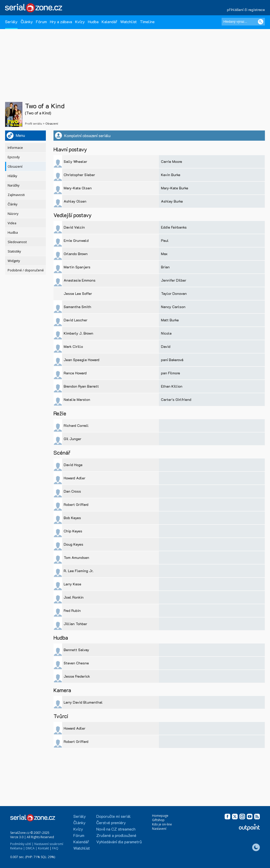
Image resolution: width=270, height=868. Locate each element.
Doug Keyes (73, 544)
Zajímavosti (16, 195)
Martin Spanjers (77, 267)
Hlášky (12, 176)
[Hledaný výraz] (243, 22)
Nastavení (159, 829)
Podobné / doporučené (26, 270)
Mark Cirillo (73, 346)
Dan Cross (72, 491)
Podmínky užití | (22, 844)
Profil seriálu (33, 123)
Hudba (93, 22)
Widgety (14, 261)
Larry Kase (72, 584)
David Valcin (74, 227)
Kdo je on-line (162, 824)
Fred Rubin (72, 610)
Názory (13, 214)
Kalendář (109, 22)
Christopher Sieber (79, 175)
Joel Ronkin (74, 597)
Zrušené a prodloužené (116, 835)
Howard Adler (75, 478)
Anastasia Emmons (80, 280)
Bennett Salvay (76, 650)
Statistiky (14, 251)
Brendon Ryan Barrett (81, 386)
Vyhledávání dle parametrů (119, 842)
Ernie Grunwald (76, 240)
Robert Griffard (76, 504)
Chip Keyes (73, 531)
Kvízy (80, 22)
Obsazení (15, 167)
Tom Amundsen (76, 557)
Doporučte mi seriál (113, 816)
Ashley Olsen (75, 201)
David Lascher (76, 320)
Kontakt (43, 848)
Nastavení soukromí (49, 844)
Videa (12, 223)
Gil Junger (72, 439)
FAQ (55, 848)
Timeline (147, 22)
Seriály (11, 22)
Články (27, 22)
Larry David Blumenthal (83, 702)
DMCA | (31, 848)
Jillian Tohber (75, 624)
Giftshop (158, 820)
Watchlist (129, 22)
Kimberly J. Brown (78, 333)
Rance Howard (75, 373)
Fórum (41, 22)
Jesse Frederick (77, 676)
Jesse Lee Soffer (78, 293)
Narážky (13, 185)
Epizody (14, 157)
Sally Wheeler (75, 161)
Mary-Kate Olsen (78, 188)
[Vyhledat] (261, 22)
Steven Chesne (76, 663)
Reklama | (18, 848)
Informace (15, 148)
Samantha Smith (77, 307)
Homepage (160, 816)
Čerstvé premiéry (111, 823)
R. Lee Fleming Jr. (79, 571)
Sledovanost (17, 242)
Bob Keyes (72, 518)
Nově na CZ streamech (116, 829)
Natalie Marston (77, 399)
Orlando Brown (76, 254)
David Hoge (73, 465)
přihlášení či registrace (246, 10)
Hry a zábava (61, 22)
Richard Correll (76, 425)
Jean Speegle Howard (82, 360)
